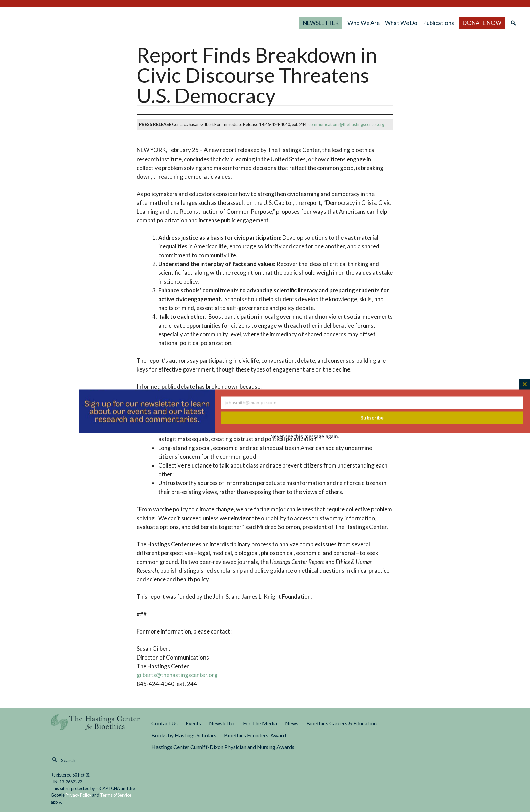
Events (193, 723)
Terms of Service (116, 795)
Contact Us (165, 723)
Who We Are (364, 23)
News (292, 723)
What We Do (401, 23)
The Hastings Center (95, 727)
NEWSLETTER (321, 23)
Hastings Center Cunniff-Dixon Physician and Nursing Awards (223, 747)
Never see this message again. (305, 437)
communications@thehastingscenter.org (346, 124)
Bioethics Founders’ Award (255, 735)
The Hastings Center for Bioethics (81, 23)
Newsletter (222, 723)
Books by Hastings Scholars (184, 735)
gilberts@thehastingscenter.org (177, 675)
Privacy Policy (78, 795)
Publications (438, 23)
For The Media (260, 723)
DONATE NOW (482, 23)
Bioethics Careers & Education (341, 723)
